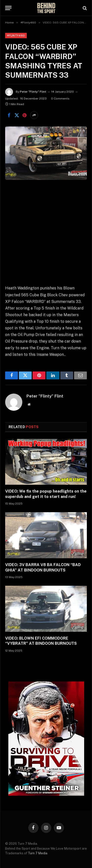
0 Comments (60, 99)
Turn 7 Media (38, 853)
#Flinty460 (16, 36)
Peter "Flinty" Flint (33, 92)
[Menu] (8, 8)
